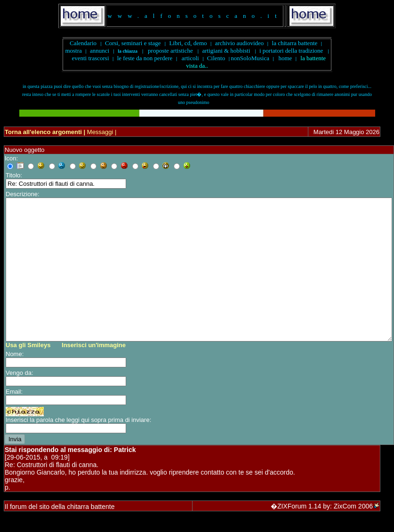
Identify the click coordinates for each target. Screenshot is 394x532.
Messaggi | (101, 132)
